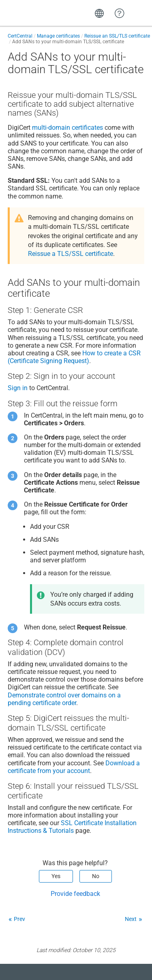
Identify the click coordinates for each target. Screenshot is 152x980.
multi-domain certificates (67, 128)
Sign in (18, 388)
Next (131, 919)
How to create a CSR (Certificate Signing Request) (74, 357)
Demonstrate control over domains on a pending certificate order (64, 699)
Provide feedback (75, 894)
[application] (119, 961)
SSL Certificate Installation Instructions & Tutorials (72, 827)
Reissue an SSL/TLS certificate (117, 36)
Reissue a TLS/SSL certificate (71, 254)
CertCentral (20, 36)
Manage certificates (58, 36)
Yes (56, 876)
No (96, 876)
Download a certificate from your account (74, 767)
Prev (19, 919)
